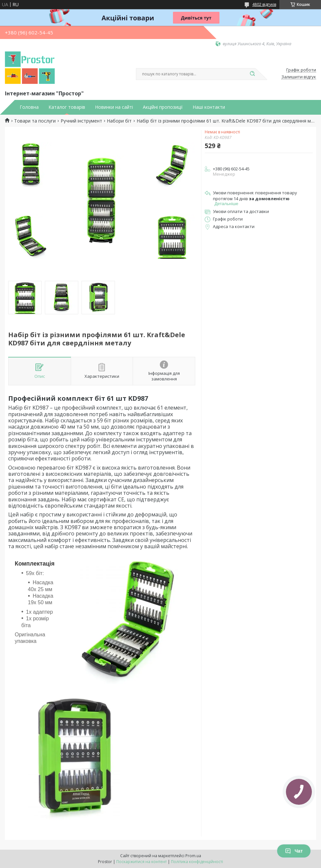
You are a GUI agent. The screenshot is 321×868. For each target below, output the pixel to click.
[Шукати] (252, 74)
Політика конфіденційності (197, 862)
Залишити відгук (299, 77)
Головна (29, 107)
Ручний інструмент (81, 121)
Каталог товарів (67, 107)
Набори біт (119, 121)
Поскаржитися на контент (142, 862)
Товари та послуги (35, 121)
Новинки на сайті (114, 107)
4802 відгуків (264, 4)
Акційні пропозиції (163, 107)
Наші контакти (209, 107)
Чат (294, 851)
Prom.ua (193, 856)
